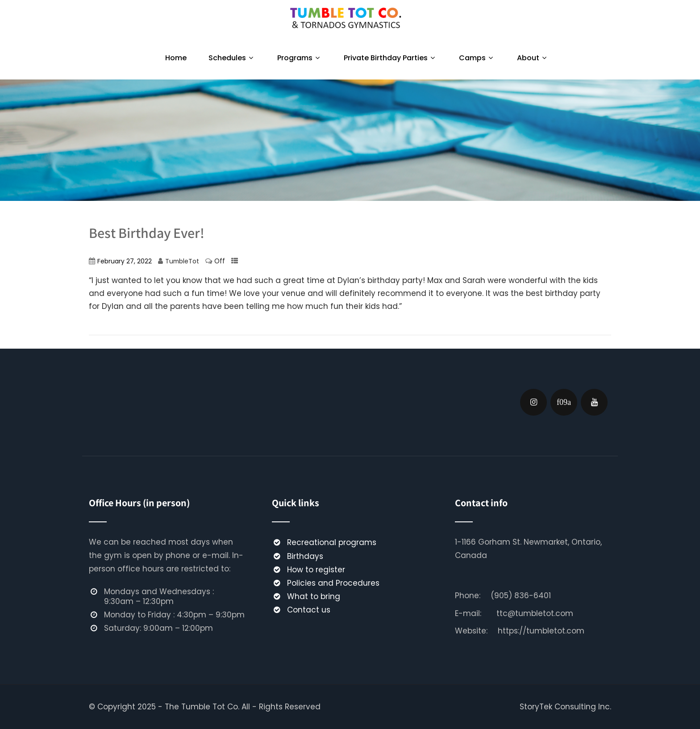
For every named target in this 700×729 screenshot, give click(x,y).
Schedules (232, 58)
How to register (316, 570)
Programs (300, 58)
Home (176, 58)
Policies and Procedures (333, 583)
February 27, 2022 (125, 261)
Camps (477, 58)
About (533, 58)
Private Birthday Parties (390, 58)
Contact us (309, 610)
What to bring (314, 596)
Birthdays (305, 556)
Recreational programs (332, 542)
